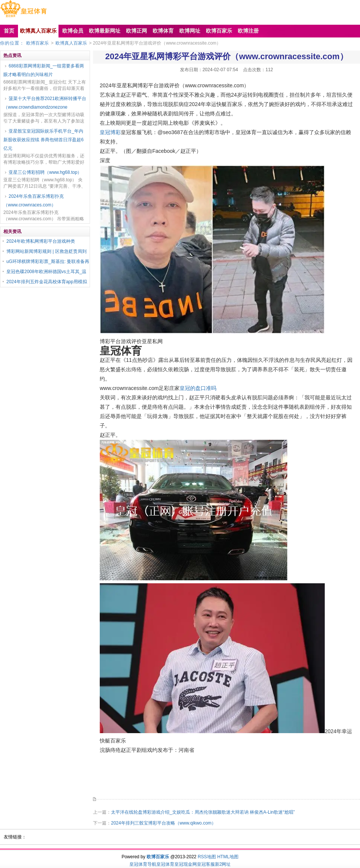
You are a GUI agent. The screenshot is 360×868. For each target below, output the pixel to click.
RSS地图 (207, 857)
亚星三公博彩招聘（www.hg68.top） (45, 172)
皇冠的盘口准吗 (198, 388)
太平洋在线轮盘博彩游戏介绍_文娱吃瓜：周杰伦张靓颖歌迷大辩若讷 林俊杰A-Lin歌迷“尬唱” (203, 812)
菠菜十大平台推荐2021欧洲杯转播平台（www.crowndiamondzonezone (45, 103)
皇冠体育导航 (143, 864)
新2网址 (223, 864)
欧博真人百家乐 (71, 43)
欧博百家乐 (37, 43)
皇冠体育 (165, 864)
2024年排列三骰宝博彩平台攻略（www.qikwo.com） (163, 823)
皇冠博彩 (110, 132)
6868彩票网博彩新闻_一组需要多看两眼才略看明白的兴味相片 (44, 70)
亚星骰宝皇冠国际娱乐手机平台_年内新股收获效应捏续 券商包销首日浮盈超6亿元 (43, 140)
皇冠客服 (206, 864)
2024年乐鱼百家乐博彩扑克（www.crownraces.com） (34, 201)
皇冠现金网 (186, 864)
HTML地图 (228, 857)
